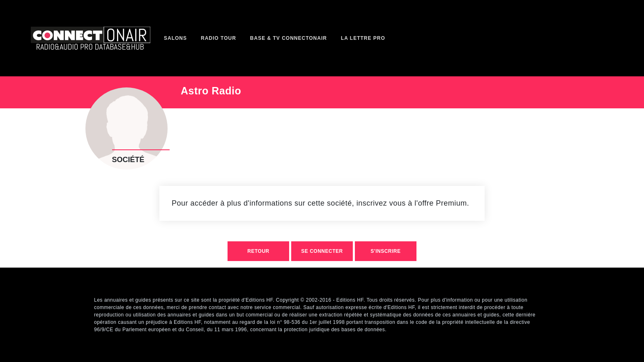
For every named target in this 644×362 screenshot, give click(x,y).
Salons (175, 38)
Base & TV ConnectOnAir (289, 38)
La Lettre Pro (363, 38)
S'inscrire (385, 251)
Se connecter (322, 251)
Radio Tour (218, 38)
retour (258, 251)
